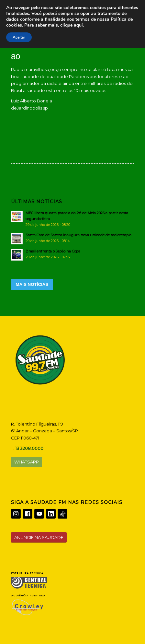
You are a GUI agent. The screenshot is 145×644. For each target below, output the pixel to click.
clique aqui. (72, 25)
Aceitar (19, 37)
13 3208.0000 (29, 448)
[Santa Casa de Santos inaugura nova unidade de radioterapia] (73, 238)
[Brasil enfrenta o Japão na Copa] (73, 254)
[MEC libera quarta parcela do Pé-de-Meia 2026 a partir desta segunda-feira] (73, 219)
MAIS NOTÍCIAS (32, 284)
